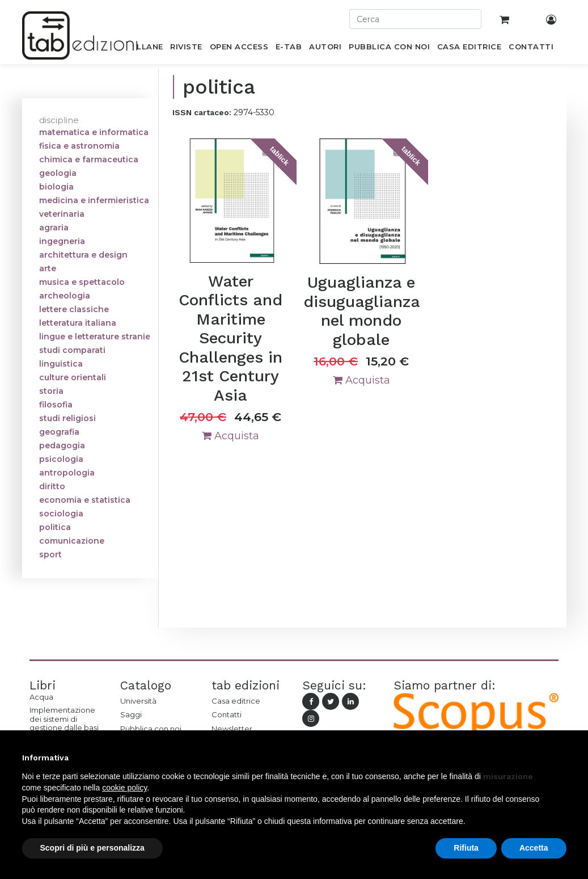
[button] (561, 758)
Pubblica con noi (151, 729)
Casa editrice (236, 701)
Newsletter (232, 729)
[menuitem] (144, 49)
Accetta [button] (534, 848)
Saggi (131, 714)
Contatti (227, 714)
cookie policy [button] (124, 788)
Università (138, 701)
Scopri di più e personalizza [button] (92, 848)
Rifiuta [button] (466, 848)
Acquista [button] (230, 436)
